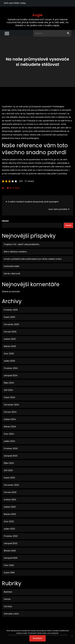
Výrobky (8, 606)
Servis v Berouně (12, 274)
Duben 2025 (10, 339)
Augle (37, 15)
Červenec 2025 (11, 324)
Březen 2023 (10, 514)
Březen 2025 (10, 346)
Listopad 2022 (11, 543)
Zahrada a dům (11, 614)
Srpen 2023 (9, 478)
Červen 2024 (10, 412)
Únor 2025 (9, 354)
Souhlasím (38, 638)
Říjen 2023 (9, 463)
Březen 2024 (10, 427)
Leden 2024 (9, 441)
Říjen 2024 (9, 383)
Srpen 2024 (9, 397)
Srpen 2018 (9, 573)
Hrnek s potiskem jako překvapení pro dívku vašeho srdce (33, 259)
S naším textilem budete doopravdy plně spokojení (33, 202)
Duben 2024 (10, 419)
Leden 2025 (9, 361)
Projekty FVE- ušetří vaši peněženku (22, 244)
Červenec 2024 (11, 405)
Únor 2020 (9, 565)
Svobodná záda (11, 266)
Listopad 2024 (11, 375)
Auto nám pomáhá (58, 209)
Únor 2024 (9, 434)
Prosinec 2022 (11, 536)
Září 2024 (8, 390)
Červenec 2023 (11, 485)
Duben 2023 (10, 507)
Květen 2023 (10, 500)
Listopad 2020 (11, 558)
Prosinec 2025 (11, 310)
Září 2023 (8, 470)
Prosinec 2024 (11, 368)
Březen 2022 (10, 551)
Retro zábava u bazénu (15, 252)
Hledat (5, 221)
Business (8, 592)
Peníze (7, 599)
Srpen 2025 (9, 317)
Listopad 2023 (11, 456)
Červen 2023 (10, 492)
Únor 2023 (9, 521)
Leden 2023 (9, 529)
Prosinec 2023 (11, 448)
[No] (72, 636)
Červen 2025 (10, 332)
